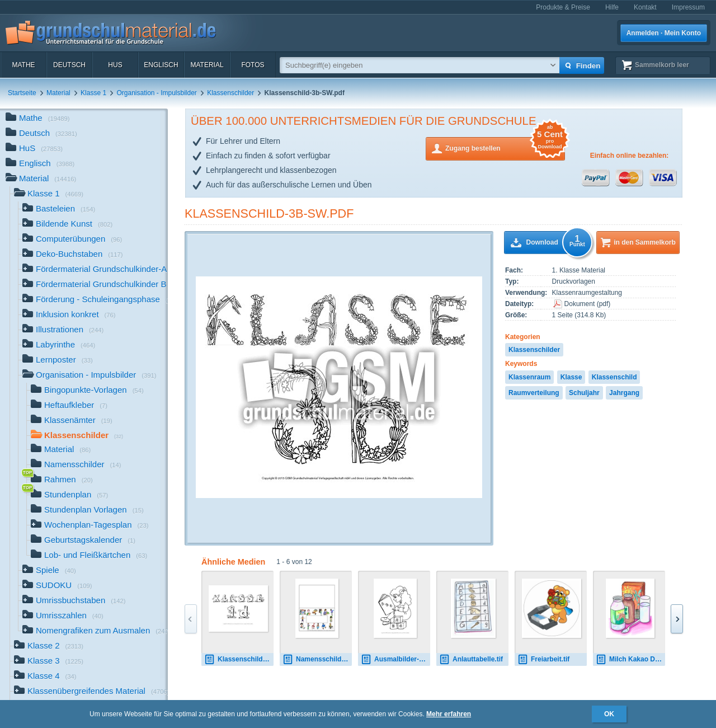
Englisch (161, 65)
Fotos (253, 65)
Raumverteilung (534, 393)
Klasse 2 (49, 647)
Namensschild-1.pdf (317, 659)
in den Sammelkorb (645, 242)
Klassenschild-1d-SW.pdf (239, 659)
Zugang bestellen (505, 147)
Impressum (688, 7)
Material (207, 65)
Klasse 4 (45, 677)
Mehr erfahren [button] (449, 714)
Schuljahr (584, 393)
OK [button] (609, 714)
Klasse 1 (93, 93)
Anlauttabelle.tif (471, 659)
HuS (115, 65)
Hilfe (612, 7)
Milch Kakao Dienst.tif (630, 659)
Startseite (22, 93)
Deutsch (69, 65)
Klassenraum (529, 377)
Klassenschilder (230, 93)
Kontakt (645, 7)
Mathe (23, 65)
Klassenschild (614, 377)
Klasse (571, 377)
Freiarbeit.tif (543, 659)
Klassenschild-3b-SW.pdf (269, 213)
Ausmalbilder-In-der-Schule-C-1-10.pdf (395, 659)
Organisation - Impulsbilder (156, 93)
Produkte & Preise (563, 7)
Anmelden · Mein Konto (664, 33)
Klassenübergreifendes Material (91, 692)
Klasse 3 (49, 662)
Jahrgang (624, 393)
